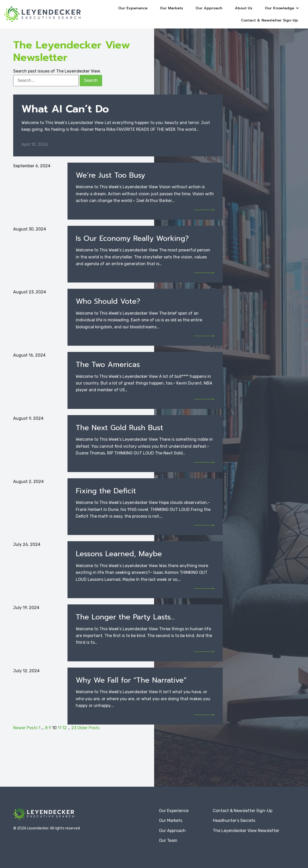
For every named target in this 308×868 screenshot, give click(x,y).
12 (65, 728)
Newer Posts (25, 728)
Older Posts (88, 728)
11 (59, 728)
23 (74, 728)
